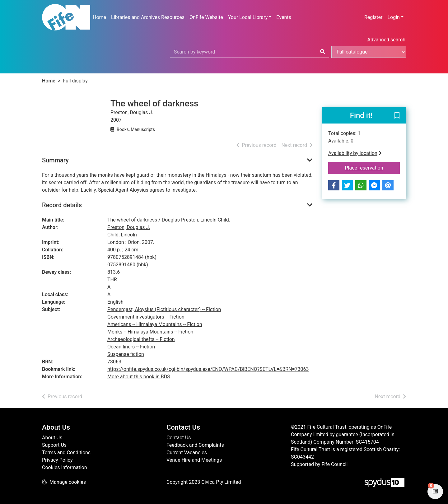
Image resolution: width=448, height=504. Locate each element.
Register (373, 17)
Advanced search (386, 40)
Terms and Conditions (66, 453)
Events (284, 17)
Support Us (54, 445)
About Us (52, 438)
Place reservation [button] (373, 167)
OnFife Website (206, 17)
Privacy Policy (57, 460)
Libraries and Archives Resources (148, 17)
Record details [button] (62, 205)
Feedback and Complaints (195, 445)
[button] (397, 116)
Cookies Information (65, 467)
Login (393, 17)
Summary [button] (55, 160)
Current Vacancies (187, 453)
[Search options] (369, 52)
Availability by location (355, 153)
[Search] (323, 52)
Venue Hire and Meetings (194, 460)
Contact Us (179, 438)
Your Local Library (248, 17)
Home (99, 17)
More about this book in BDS (139, 377)
